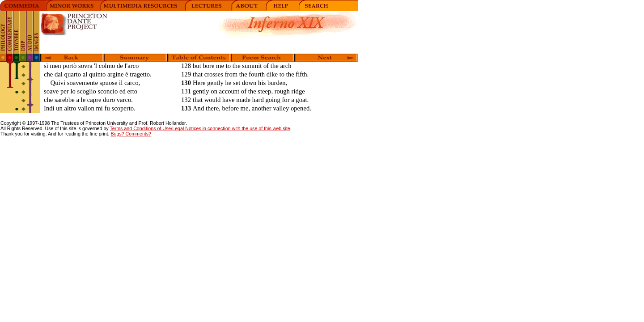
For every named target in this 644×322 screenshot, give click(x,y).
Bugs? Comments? (131, 134)
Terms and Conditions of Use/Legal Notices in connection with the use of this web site (200, 128)
